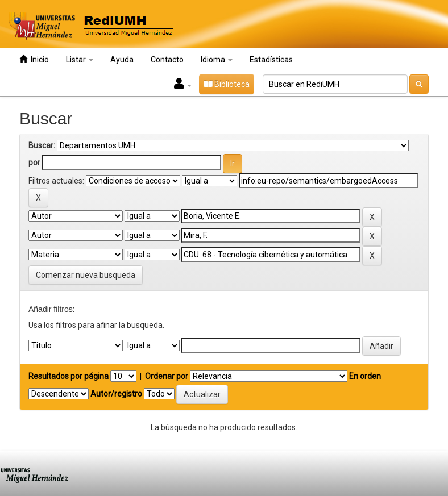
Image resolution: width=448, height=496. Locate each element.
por (34, 162)
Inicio (34, 59)
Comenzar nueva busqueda (86, 275)
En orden (365, 376)
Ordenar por (167, 376)
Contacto (167, 60)
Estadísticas (271, 60)
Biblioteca (227, 84)
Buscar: (42, 145)
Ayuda (122, 60)
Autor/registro (116, 394)
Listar (80, 60)
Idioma (217, 60)
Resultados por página (69, 376)
